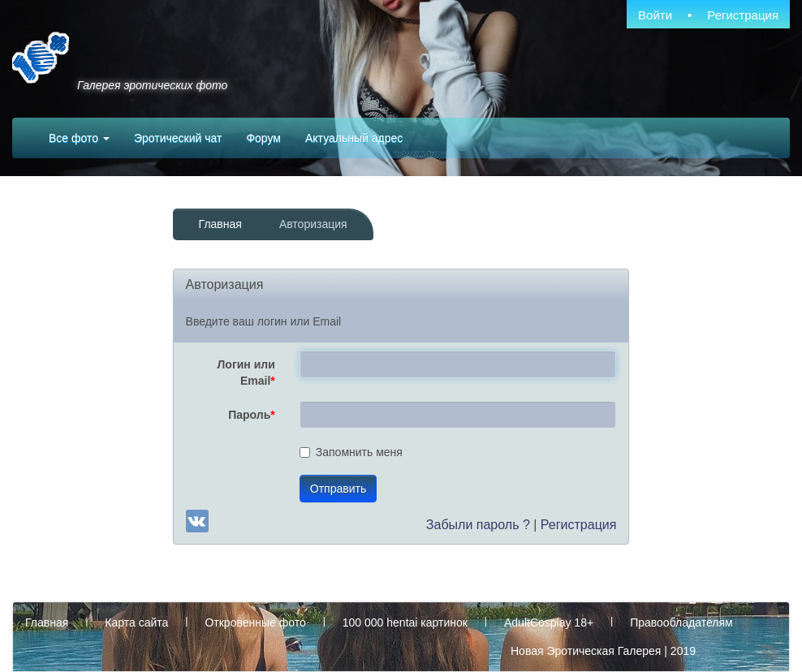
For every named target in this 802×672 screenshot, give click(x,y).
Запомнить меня (351, 452)
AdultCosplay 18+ (549, 622)
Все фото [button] (79, 138)
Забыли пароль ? (478, 525)
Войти (655, 15)
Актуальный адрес (354, 138)
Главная (220, 224)
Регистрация (743, 15)
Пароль (252, 415)
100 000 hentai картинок (405, 622)
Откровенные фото (255, 622)
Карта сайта (136, 622)
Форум (263, 138)
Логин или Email (246, 373)
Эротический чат (178, 138)
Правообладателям (681, 622)
